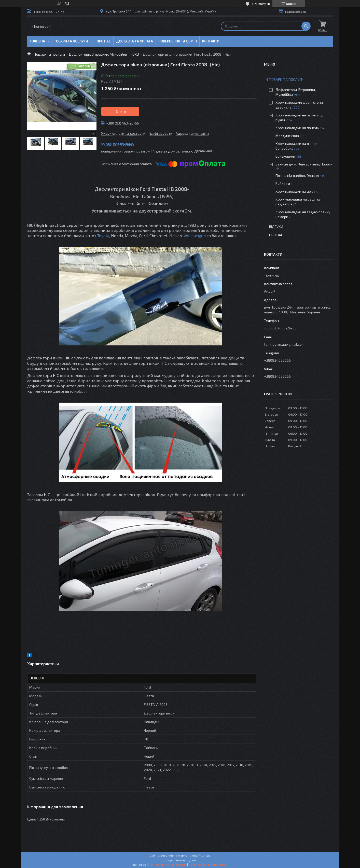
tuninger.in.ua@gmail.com (284, 344)
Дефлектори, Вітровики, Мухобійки (98, 54)
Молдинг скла (287, 136)
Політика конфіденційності (208, 864)
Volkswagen (195, 235)
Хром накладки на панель (297, 128)
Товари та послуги (71, 41)
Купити (120, 111)
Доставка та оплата (135, 41)
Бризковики (285, 156)
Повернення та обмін (178, 41)
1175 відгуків (261, 4)
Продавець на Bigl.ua (180, 860)
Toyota (103, 235)
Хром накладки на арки (295, 191)
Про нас (104, 41)
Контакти (211, 41)
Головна (37, 41)
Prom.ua (205, 855)
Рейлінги (283, 183)
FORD (135, 54)
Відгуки (276, 227)
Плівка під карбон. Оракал (297, 176)
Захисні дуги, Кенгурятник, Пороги (304, 164)
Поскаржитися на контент (167, 864)
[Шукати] (306, 26)
